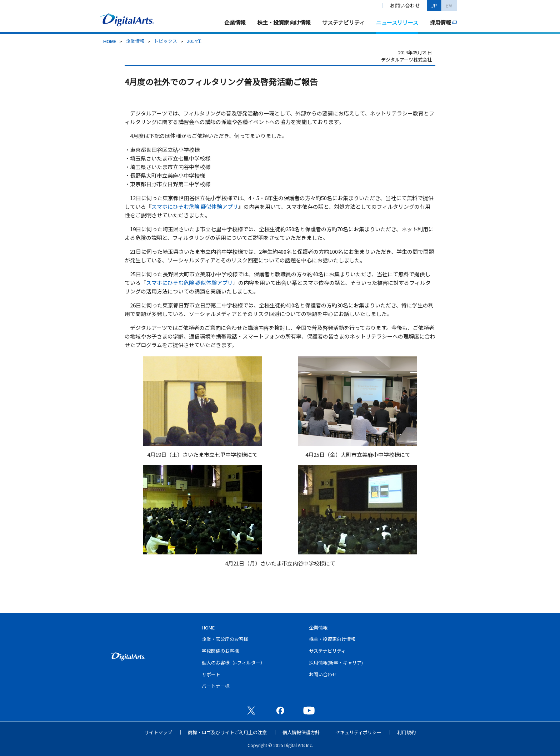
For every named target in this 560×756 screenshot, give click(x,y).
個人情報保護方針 (301, 732)
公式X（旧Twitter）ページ (251, 710)
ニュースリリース (397, 22)
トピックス (166, 41)
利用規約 (406, 732)
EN (449, 5)
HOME (110, 41)
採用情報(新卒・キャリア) (336, 663)
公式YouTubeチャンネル (309, 710)
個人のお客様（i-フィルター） (233, 663)
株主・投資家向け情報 (284, 22)
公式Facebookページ (280, 710)
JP (434, 5)
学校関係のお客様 (220, 651)
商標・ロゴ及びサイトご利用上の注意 (227, 732)
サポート (211, 674)
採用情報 (440, 22)
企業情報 (235, 22)
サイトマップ (158, 732)
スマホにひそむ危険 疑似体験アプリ (195, 206)
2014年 (194, 41)
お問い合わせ (405, 5)
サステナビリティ (343, 22)
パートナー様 (216, 686)
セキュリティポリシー (358, 732)
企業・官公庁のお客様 (225, 639)
